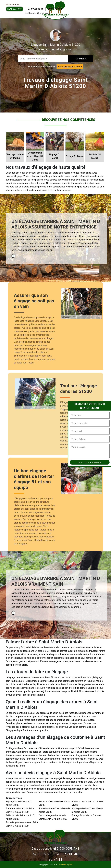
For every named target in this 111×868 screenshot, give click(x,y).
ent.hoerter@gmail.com (38, 13)
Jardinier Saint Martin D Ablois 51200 (54, 803)
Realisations (15, 9)
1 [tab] (13, 256)
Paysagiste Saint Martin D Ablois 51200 (19, 803)
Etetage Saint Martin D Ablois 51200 (86, 817)
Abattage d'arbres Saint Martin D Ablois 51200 (87, 810)
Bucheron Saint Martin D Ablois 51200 (87, 803)
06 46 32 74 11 (56, 9)
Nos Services (13, 5)
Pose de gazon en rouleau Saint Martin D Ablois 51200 (22, 824)
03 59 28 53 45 (36, 9)
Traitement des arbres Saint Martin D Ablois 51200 (20, 810)
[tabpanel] (56, 236)
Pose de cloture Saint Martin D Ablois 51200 (54, 810)
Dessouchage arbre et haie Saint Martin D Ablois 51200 (53, 817)
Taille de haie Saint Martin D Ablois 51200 (20, 817)
